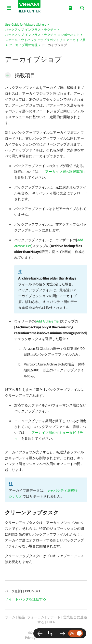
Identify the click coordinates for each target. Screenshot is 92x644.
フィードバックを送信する (26, 599)
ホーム (10, 617)
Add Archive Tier (48, 321)
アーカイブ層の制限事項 (64, 172)
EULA (51, 622)
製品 (21, 617)
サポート (54, 617)
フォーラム (36, 617)
